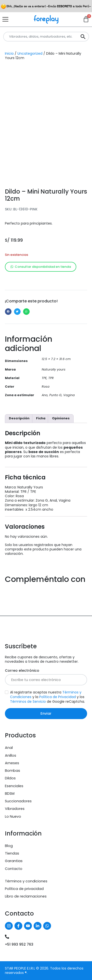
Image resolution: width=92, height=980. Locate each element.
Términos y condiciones (26, 881)
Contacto (14, 869)
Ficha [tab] (41, 418)
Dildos (10, 778)
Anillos (11, 755)
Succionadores (18, 801)
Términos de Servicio (28, 701)
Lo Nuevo (13, 816)
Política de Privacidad (58, 697)
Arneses (12, 763)
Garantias (14, 861)
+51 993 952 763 (19, 944)
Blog (9, 846)
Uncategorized (30, 53)
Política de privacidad (24, 889)
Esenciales (14, 786)
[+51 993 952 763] (7, 937)
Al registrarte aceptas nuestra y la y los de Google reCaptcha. (47, 697)
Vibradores (15, 809)
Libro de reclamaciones (26, 896)
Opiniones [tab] (61, 418)
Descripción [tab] (19, 418)
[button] (8, 312)
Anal (9, 748)
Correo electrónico (22, 671)
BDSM (10, 794)
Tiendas (12, 853)
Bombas (13, 771)
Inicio (9, 53)
